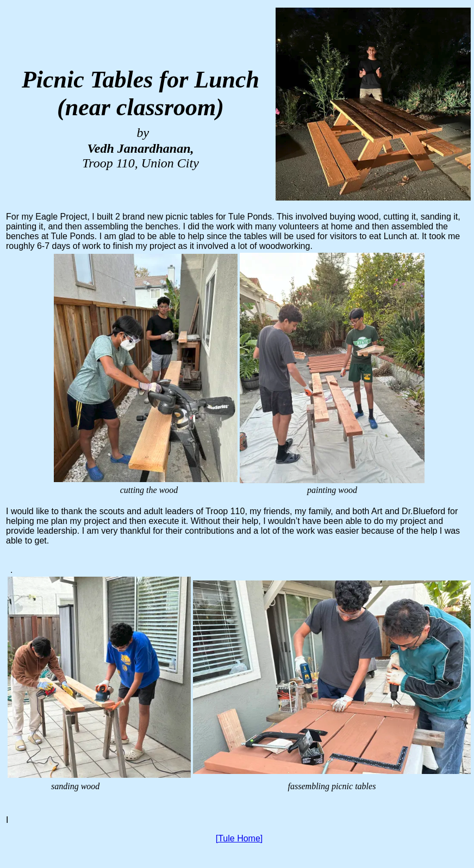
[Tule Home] (239, 838)
